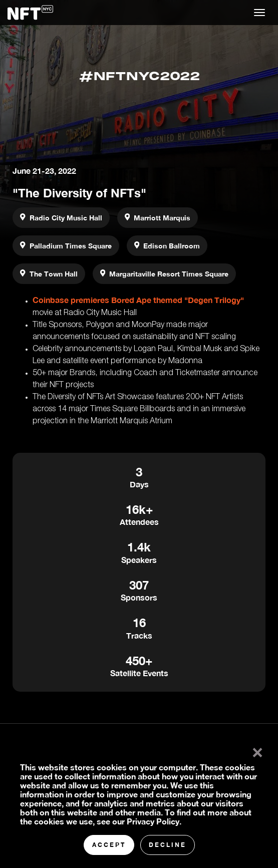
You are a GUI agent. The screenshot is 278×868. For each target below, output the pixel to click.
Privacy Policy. (154, 821)
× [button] (255, 750)
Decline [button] (168, 845)
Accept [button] (109, 845)
